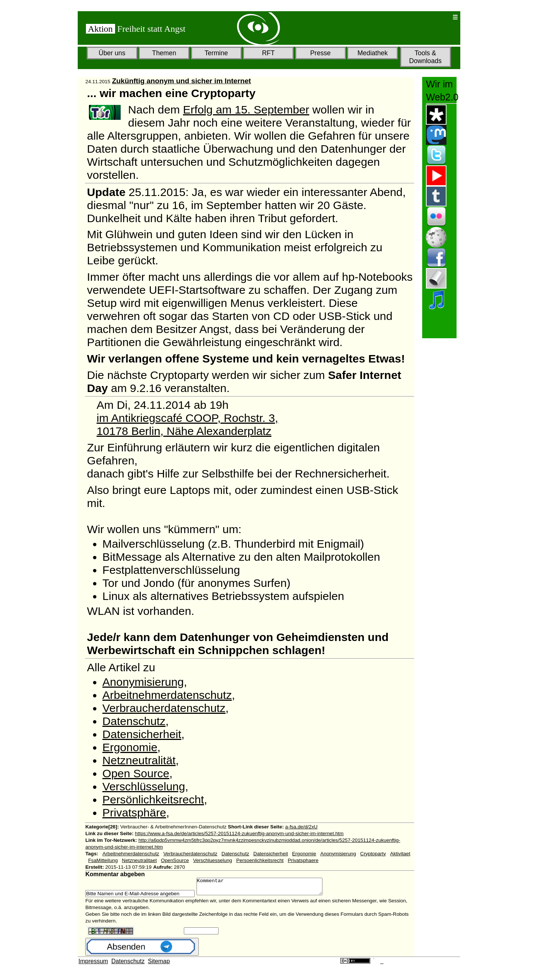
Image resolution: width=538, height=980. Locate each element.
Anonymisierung (143, 682)
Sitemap (159, 965)
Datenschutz (134, 721)
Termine (216, 53)
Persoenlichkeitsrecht (260, 860)
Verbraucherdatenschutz (164, 708)
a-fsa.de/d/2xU (301, 827)
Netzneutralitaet (139, 860)
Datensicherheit (142, 734)
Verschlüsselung (144, 786)
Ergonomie (130, 747)
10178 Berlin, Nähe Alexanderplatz (184, 431)
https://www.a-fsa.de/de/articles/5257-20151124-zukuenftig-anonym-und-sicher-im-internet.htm (239, 833)
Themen (164, 53)
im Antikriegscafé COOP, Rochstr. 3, (187, 418)
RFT (268, 53)
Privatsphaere (303, 860)
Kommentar (267, 888)
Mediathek (373, 53)
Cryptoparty (373, 854)
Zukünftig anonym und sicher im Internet (182, 81)
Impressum (93, 965)
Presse (320, 53)
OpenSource (175, 860)
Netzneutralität (139, 760)
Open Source (136, 773)
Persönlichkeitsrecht (153, 799)
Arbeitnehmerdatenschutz (167, 695)
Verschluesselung (213, 860)
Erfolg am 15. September (246, 109)
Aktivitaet (400, 854)
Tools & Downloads (425, 57)
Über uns (112, 53)
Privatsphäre (134, 812)
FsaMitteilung (103, 860)
